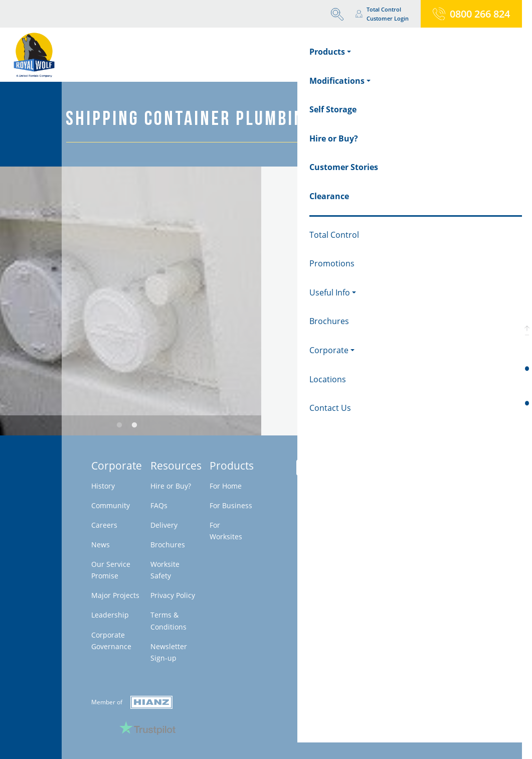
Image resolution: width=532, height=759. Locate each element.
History (103, 486)
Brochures (168, 545)
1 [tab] (119, 425)
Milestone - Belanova (401, 540)
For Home (226, 486)
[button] (527, 330)
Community (111, 505)
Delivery (164, 525)
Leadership (110, 615)
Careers (104, 525)
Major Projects (115, 595)
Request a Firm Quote (365, 343)
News (101, 545)
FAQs (159, 505)
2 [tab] (134, 425)
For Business (231, 505)
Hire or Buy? (171, 486)
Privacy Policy (173, 595)
